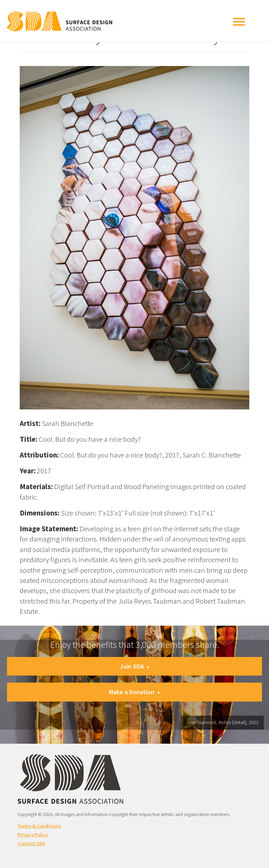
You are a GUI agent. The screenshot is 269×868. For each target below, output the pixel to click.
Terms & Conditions (39, 826)
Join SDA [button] (135, 666)
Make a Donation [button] (134, 692)
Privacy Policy (33, 835)
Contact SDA (31, 843)
